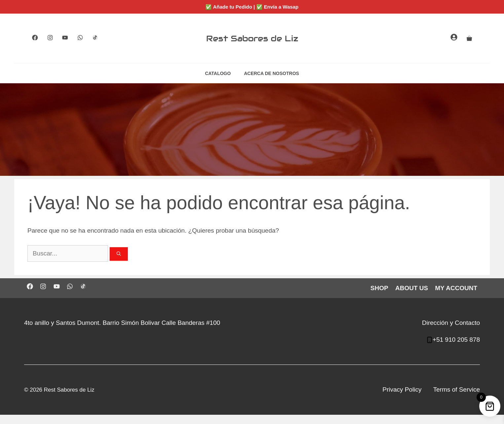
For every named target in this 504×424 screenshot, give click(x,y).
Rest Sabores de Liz (252, 38)
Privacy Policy (402, 389)
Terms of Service (457, 389)
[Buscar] (119, 254)
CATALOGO (218, 73)
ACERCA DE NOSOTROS (272, 73)
